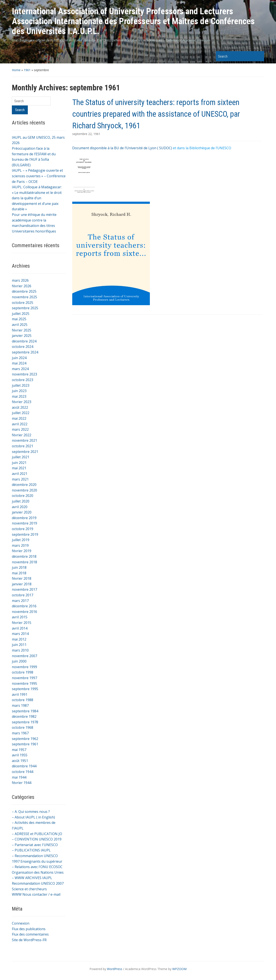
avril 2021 (20, 474)
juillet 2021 (21, 457)
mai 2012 (19, 639)
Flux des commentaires (30, 934)
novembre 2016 (24, 612)
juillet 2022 (21, 413)
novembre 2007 (24, 656)
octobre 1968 (23, 727)
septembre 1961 (25, 744)
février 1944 (22, 783)
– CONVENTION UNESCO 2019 (37, 839)
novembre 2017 (24, 589)
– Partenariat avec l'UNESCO (35, 845)
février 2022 (22, 435)
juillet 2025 (21, 314)
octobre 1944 (23, 772)
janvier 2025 (22, 336)
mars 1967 (20, 733)
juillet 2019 (21, 540)
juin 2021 (19, 463)
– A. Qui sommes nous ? (31, 812)
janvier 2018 (22, 584)
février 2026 (22, 286)
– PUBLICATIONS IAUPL (31, 850)
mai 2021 (19, 468)
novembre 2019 (24, 523)
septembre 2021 (25, 452)
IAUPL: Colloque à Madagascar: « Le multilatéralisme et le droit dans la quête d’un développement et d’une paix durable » (37, 198)
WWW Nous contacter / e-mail (36, 894)
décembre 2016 (24, 606)
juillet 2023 (21, 385)
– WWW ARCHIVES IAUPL (32, 878)
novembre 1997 (24, 678)
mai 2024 (19, 363)
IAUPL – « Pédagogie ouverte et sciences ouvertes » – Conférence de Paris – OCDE (39, 176)
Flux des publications (29, 929)
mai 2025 (19, 319)
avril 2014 (20, 628)
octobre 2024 (23, 347)
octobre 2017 (23, 595)
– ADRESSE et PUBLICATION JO (37, 834)
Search (259, 56)
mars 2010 (20, 650)
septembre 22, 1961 (86, 134)
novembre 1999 (24, 667)
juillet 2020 (21, 501)
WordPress (115, 969)
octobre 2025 (23, 303)
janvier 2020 (22, 512)
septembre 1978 (25, 722)
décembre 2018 (24, 556)
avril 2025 (20, 325)
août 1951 (20, 761)
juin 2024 (19, 358)
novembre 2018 (24, 562)
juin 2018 (19, 567)
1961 (27, 70)
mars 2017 (20, 601)
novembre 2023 (24, 374)
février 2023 (22, 402)
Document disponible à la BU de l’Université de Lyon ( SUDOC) (122, 148)
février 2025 (22, 330)
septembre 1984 (25, 711)
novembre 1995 (24, 683)
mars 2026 (20, 280)
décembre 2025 (24, 291)
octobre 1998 (23, 672)
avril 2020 (20, 507)
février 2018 (22, 578)
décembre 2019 (24, 518)
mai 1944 (19, 777)
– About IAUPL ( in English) (33, 817)
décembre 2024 (24, 341)
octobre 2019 (23, 529)
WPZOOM (179, 969)
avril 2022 (20, 424)
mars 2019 (20, 545)
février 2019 (22, 551)
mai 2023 (19, 396)
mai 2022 (19, 418)
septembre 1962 (25, 739)
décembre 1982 (24, 716)
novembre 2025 (24, 297)
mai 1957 (19, 750)
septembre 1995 (25, 689)
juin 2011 (19, 645)
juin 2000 (19, 661)
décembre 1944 (24, 766)
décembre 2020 (24, 485)
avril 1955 (20, 755)
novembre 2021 (24, 440)
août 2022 (20, 407)
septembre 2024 (25, 352)
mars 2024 (20, 369)
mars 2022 (20, 429)
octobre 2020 (23, 496)
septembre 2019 (25, 534)
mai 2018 (19, 573)
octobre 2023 (23, 380)
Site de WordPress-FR (29, 940)
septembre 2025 (25, 308)
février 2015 (22, 623)
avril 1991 (20, 694)
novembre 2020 (24, 490)
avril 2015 (20, 617)
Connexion (21, 923)
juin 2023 (19, 391)
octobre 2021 (23, 446)
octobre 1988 (23, 700)
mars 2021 (20, 479)
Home (16, 70)
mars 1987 (20, 705)
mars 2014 (20, 634)
